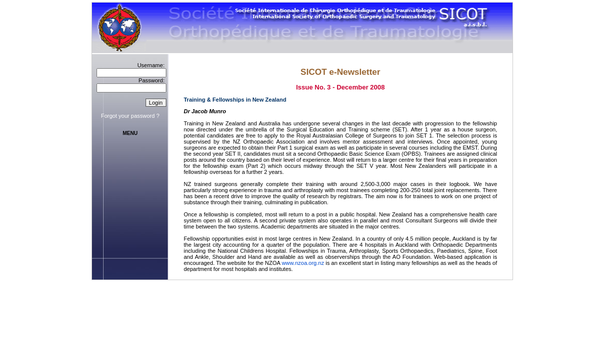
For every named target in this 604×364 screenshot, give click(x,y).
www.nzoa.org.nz (303, 263)
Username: (151, 65)
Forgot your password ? (130, 116)
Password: (151, 80)
